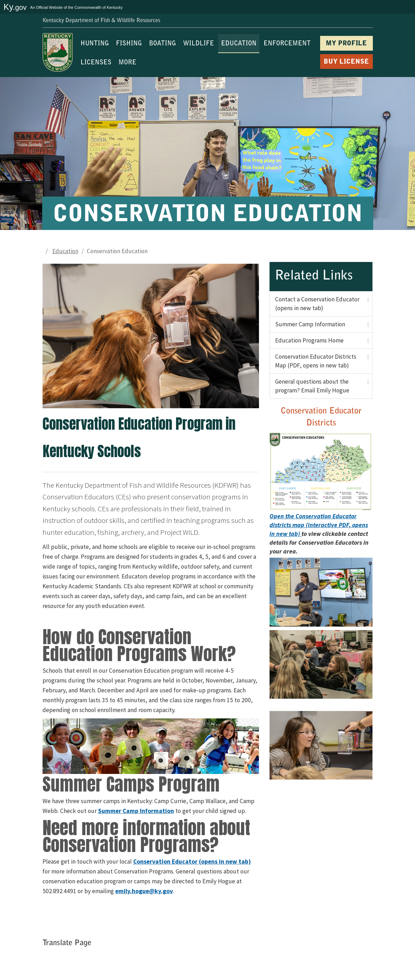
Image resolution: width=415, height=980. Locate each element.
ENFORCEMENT (287, 44)
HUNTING (95, 44)
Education (65, 251)
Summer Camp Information (310, 324)
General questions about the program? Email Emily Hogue (312, 386)
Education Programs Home (309, 340)
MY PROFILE (346, 44)
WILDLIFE (199, 44)
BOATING (163, 44)
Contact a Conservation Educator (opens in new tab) (317, 304)
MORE (127, 63)
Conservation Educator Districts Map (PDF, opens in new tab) (316, 361)
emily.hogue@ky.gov (144, 891)
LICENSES (96, 63)
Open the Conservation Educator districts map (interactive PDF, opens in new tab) (319, 525)
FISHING (129, 44)
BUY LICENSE (346, 62)
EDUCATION (239, 44)
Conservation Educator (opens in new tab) (192, 861)
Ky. (15, 7)
